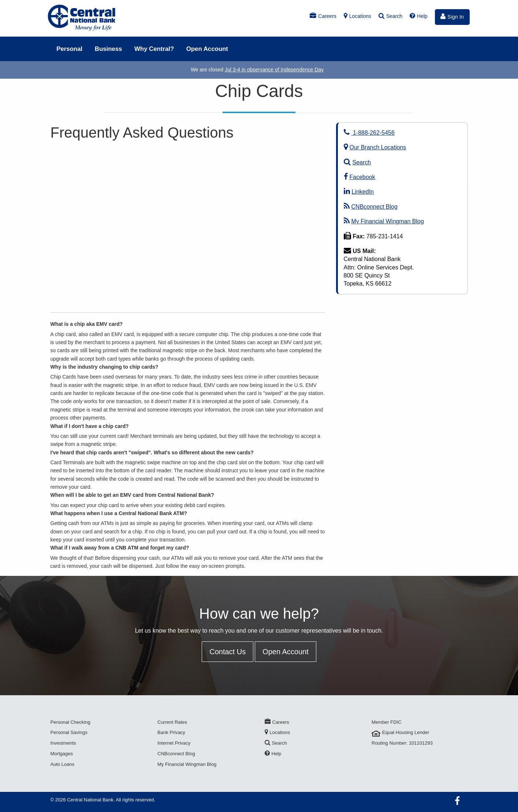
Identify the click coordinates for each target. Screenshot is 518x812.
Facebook (359, 177)
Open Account (207, 49)
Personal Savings (69, 732)
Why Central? (154, 49)
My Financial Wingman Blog (384, 221)
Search (390, 16)
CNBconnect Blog (371, 207)
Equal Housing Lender (400, 732)
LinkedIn (359, 192)
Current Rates (172, 722)
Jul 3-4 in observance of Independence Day (274, 70)
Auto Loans (63, 764)
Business (109, 49)
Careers (323, 16)
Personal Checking (70, 722)
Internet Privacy (174, 743)
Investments (63, 743)
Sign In (452, 16)
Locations (357, 16)
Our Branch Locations (375, 147)
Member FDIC (387, 722)
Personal (69, 49)
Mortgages (62, 754)
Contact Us (228, 652)
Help (419, 16)
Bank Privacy (171, 732)
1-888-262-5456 (369, 133)
